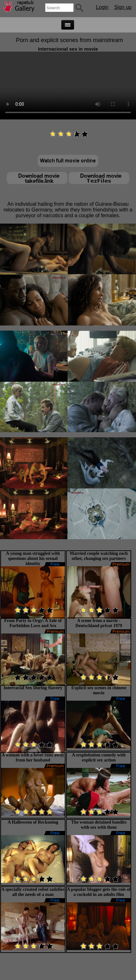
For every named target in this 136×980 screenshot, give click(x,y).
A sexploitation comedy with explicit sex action (99, 758)
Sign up (123, 7)
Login (102, 7)
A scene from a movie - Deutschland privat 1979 (99, 623)
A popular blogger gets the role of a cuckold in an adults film (99, 892)
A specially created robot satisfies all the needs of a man (33, 892)
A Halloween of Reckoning (33, 822)
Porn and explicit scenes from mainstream (69, 40)
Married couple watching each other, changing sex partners (99, 556)
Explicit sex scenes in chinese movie (99, 690)
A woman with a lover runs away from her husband (33, 758)
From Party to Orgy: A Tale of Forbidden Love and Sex (33, 623)
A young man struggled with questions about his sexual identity (33, 558)
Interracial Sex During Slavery (33, 688)
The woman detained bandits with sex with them (99, 825)
